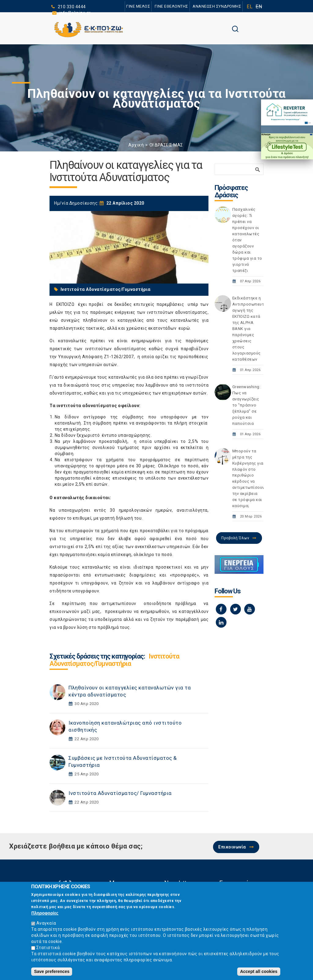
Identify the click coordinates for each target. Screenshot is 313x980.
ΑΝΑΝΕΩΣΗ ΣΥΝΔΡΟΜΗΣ (217, 6)
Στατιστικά (48, 949)
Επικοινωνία (232, 847)
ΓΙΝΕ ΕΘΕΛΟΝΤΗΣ (171, 6)
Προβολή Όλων (235, 538)
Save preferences (52, 973)
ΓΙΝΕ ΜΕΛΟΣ (138, 6)
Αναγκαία (46, 925)
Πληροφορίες (45, 915)
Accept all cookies (259, 973)
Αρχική (136, 145)
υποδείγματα (108, 619)
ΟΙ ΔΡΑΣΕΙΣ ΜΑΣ (166, 145)
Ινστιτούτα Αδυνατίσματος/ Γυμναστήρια (120, 793)
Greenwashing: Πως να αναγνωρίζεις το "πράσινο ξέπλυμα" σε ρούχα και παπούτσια (247, 405)
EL (250, 7)
